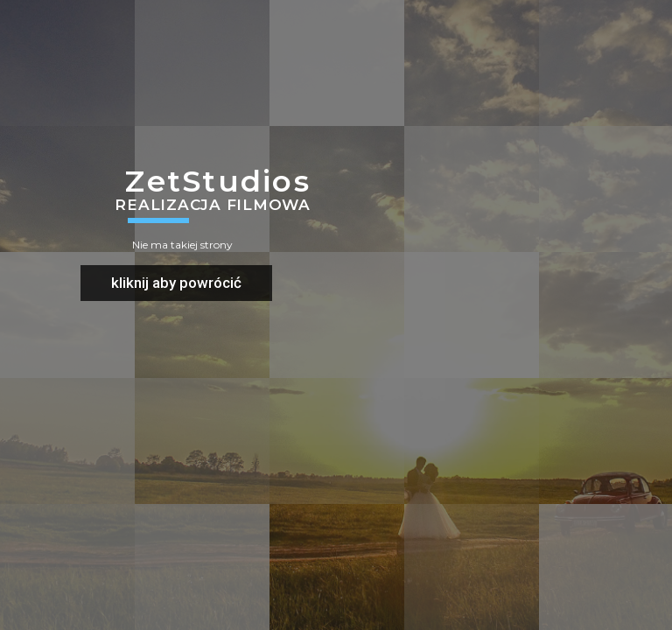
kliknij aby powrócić (176, 283)
